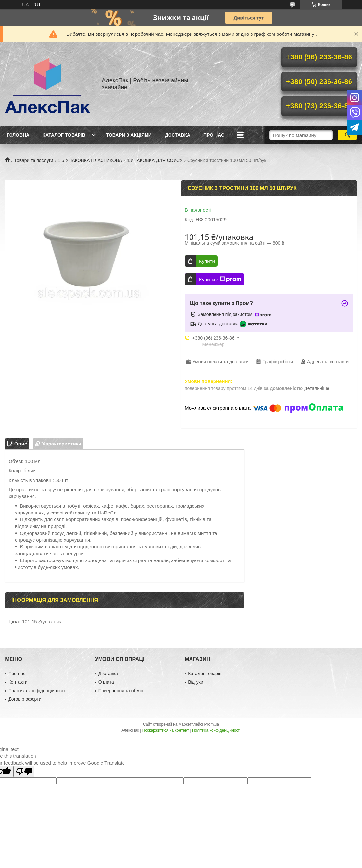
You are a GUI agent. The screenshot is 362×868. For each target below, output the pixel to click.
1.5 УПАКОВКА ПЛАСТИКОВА (90, 160)
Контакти (18, 682)
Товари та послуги (34, 160)
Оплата (106, 682)
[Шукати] (347, 135)
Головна (18, 135)
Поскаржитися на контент (166, 730)
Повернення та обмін (121, 691)
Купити (207, 261)
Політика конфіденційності (36, 691)
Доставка (178, 135)
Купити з (220, 279)
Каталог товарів (64, 135)
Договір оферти (25, 699)
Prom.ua (212, 724)
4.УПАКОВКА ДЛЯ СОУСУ (154, 160)
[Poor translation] (24, 772)
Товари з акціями (129, 135)
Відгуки (196, 682)
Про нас (214, 135)
